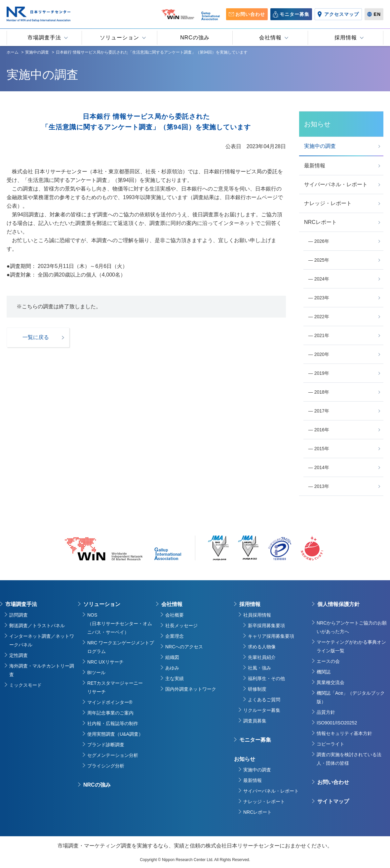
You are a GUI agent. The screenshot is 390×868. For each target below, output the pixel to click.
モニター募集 (255, 740)
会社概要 (175, 615)
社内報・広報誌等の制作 (113, 723)
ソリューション (102, 604)
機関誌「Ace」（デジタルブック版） (351, 697)
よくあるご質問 (264, 700)
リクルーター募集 (262, 710)
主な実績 (175, 678)
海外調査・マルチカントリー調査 (42, 670)
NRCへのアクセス (184, 647)
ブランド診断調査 (106, 745)
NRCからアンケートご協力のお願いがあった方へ (352, 627)
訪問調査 (19, 615)
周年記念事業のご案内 (110, 713)
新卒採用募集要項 (266, 626)
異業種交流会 (331, 682)
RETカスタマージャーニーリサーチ (115, 687)
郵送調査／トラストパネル (37, 626)
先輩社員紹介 (262, 657)
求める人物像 (262, 647)
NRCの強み (97, 785)
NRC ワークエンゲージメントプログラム (121, 647)
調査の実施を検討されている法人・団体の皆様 (349, 759)
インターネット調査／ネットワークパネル (42, 640)
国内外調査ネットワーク (191, 689)
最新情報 (253, 780)
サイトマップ (333, 801)
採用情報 (250, 604)
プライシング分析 (106, 766)
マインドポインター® (110, 702)
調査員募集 (255, 721)
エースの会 (328, 661)
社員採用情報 (257, 615)
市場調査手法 (21, 604)
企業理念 (175, 636)
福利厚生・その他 (266, 678)
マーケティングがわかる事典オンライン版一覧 (351, 646)
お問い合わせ (333, 782)
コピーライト (331, 744)
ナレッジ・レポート (264, 802)
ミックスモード (25, 685)
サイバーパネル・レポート (271, 791)
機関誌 (324, 672)
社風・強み (259, 668)
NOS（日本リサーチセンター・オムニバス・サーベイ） (120, 624)
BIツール (96, 673)
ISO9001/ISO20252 (337, 723)
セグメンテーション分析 (113, 755)
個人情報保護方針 (338, 604)
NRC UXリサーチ (105, 662)
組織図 (172, 657)
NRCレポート (257, 812)
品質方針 (326, 712)
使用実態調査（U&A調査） (115, 734)
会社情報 (172, 604)
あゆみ (172, 668)
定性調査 (19, 655)
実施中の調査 (257, 770)
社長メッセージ (181, 626)
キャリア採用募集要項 (271, 636)
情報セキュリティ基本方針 (344, 733)
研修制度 (257, 689)
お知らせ (245, 759)
